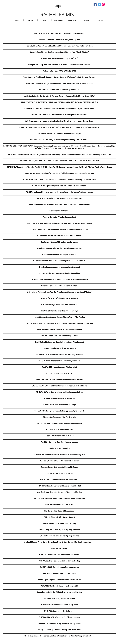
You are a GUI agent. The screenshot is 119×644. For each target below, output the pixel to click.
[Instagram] (104, 5)
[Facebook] (95, 5)
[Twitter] (99, 5)
